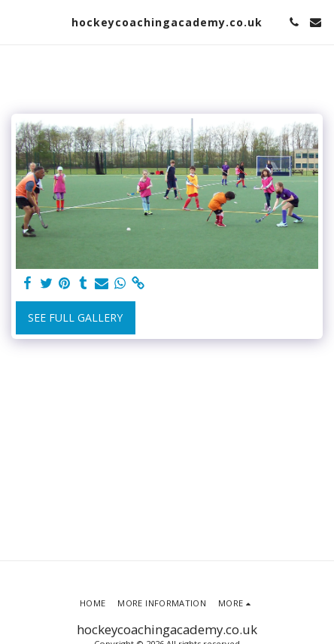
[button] (17, 21)
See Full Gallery (75, 317)
